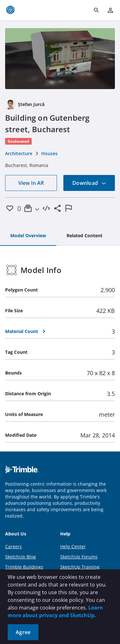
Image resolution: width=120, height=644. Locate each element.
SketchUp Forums (79, 557)
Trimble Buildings (24, 567)
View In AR (31, 183)
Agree (23, 632)
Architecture (19, 153)
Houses (49, 153)
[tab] (28, 236)
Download (89, 183)
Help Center (73, 546)
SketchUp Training (80, 567)
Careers (13, 546)
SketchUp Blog (20, 557)
